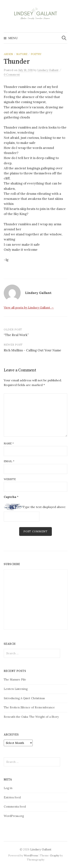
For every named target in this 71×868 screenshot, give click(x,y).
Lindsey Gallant (41, 849)
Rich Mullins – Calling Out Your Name (32, 350)
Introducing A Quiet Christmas (24, 698)
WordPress (31, 855)
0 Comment (12, 75)
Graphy (55, 855)
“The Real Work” (16, 335)
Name (9, 443)
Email (9, 461)
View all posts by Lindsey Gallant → (29, 307)
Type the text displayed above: (44, 507)
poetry (36, 54)
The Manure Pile (15, 679)
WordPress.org (14, 816)
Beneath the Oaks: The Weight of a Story (31, 717)
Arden (8, 54)
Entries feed (12, 797)
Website (10, 479)
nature (22, 54)
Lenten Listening (16, 689)
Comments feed (15, 807)
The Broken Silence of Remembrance (29, 707)
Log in (8, 788)
